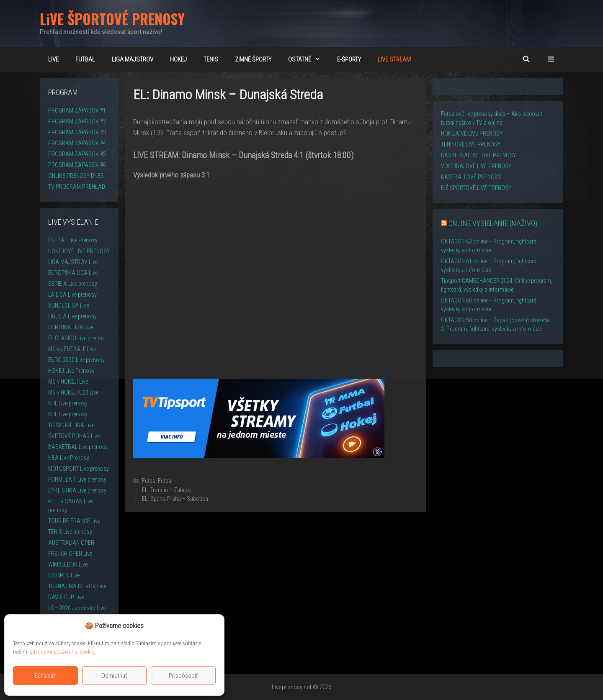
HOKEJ (178, 59)
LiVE (53, 59)
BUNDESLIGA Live (68, 305)
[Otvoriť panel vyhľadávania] (526, 59)
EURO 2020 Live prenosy (76, 360)
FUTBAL (85, 59)
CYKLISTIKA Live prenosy (77, 490)
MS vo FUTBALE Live (72, 349)
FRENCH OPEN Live (70, 554)
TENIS (211, 59)
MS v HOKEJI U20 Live (73, 392)
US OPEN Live (64, 575)
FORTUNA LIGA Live (71, 327)
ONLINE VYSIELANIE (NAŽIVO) (493, 223)
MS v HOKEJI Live (68, 382)
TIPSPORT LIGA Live (71, 425)
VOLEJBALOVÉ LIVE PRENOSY (476, 166)
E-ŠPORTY (349, 59)
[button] (551, 59)
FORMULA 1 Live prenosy (77, 479)
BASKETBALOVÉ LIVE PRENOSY (478, 155)
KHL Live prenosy (68, 414)
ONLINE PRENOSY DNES (76, 176)
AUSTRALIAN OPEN (71, 543)
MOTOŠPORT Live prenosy (79, 469)
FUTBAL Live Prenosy (73, 240)
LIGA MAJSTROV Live (73, 262)
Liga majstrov (133, 59)
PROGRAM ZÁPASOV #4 (77, 143)
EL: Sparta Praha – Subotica (175, 499)
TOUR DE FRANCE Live (74, 521)
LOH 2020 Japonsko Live (77, 608)
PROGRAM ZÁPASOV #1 (77, 110)
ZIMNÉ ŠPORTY (253, 59)
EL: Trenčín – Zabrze (166, 490)
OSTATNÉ (308, 59)
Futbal (149, 481)
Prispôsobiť (183, 676)
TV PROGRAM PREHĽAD (77, 187)
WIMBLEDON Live (68, 564)
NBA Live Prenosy (69, 458)
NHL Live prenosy (68, 403)
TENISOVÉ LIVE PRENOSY (471, 144)
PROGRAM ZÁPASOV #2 (77, 121)
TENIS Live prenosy (70, 532)
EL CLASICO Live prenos (76, 338)
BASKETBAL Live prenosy (78, 447)
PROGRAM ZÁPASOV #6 (77, 165)
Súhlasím (45, 676)
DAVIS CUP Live (66, 597)
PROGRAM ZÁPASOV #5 (77, 154)
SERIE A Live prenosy (73, 284)
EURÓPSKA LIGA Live (73, 273)
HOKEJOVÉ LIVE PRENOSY (79, 251)
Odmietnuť (114, 676)
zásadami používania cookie (62, 652)
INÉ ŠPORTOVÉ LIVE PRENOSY (476, 188)
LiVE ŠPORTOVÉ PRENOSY (112, 19)
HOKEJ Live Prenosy (71, 371)
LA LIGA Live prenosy (72, 295)
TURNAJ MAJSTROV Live (77, 586)
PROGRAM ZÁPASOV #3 (77, 132)
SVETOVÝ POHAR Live (74, 436)
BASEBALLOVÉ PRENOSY (471, 177)
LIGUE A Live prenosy (72, 316)
